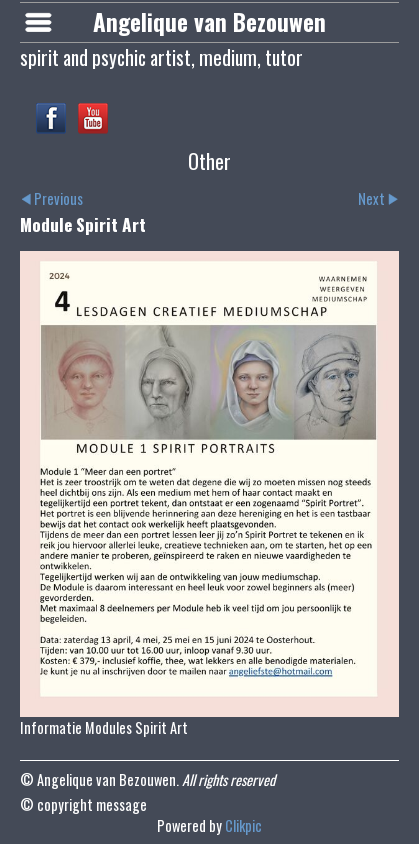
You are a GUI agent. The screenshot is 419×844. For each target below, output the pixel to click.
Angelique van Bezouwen (209, 22)
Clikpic (243, 825)
